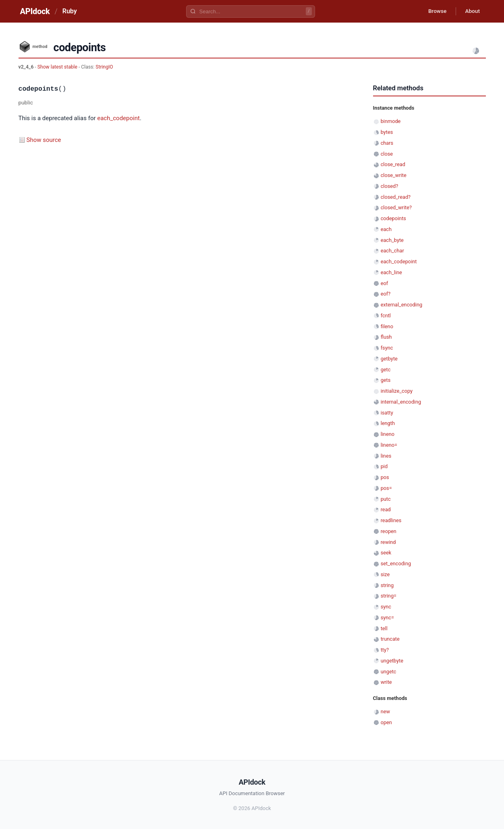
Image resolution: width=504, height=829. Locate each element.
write (386, 682)
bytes (387, 132)
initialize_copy (397, 391)
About (472, 11)
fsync (387, 348)
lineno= (389, 445)
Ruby (70, 11)
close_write (394, 175)
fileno (387, 326)
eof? (386, 294)
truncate (390, 639)
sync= (387, 618)
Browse (435, 11)
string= (389, 596)
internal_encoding (401, 402)
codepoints (393, 218)
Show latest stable (58, 67)
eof (384, 283)
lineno (388, 434)
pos (385, 477)
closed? (390, 186)
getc (386, 370)
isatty (387, 413)
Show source (44, 140)
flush (386, 337)
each (386, 229)
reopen (389, 531)
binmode (391, 121)
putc (386, 499)
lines (386, 456)
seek (386, 553)
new (385, 711)
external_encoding (401, 305)
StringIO (104, 67)
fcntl (386, 316)
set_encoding (396, 563)
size (385, 574)
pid (384, 466)
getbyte (389, 359)
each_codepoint (118, 118)
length (388, 423)
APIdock (35, 11)
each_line (391, 272)
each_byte (392, 240)
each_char (392, 251)
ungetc (389, 672)
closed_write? (396, 207)
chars (387, 143)
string (387, 585)
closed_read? (396, 197)
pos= (386, 488)
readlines (391, 520)
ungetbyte (392, 661)
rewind (388, 542)
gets (386, 380)
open (386, 722)
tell (384, 628)
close (387, 154)
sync (386, 607)
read (386, 509)
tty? (385, 650)
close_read (393, 164)
